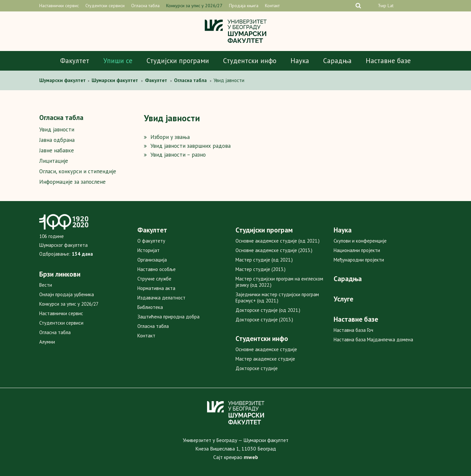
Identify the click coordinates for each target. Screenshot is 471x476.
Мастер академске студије (265, 359)
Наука (300, 61)
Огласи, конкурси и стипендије (78, 171)
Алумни (47, 342)
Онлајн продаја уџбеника (67, 294)
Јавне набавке (57, 150)
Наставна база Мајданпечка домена (373, 340)
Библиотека (150, 307)
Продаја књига (244, 6)
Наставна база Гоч (353, 330)
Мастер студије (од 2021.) (264, 260)
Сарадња (337, 61)
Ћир (382, 6)
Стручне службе (154, 279)
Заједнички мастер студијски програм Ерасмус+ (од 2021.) (277, 297)
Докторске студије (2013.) (264, 320)
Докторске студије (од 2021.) (268, 310)
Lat (391, 6)
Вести (46, 285)
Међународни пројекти (359, 260)
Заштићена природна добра (168, 317)
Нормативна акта (156, 288)
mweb (251, 457)
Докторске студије (257, 368)
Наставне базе (388, 61)
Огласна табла (145, 6)
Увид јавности (57, 129)
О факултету (151, 241)
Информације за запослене (72, 182)
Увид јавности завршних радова (191, 146)
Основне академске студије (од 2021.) (278, 241)
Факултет (75, 61)
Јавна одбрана (57, 140)
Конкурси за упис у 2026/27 (194, 6)
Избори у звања (170, 137)
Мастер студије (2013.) (261, 269)
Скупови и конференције (360, 241)
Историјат (148, 250)
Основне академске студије (266, 349)
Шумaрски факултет (63, 80)
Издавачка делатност (161, 298)
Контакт (272, 6)
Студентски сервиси (105, 6)
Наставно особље (157, 269)
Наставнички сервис (59, 6)
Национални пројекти (357, 250)
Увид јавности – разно (178, 155)
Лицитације (54, 161)
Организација (152, 260)
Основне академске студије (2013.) (274, 250)
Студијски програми (178, 61)
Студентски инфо (250, 61)
